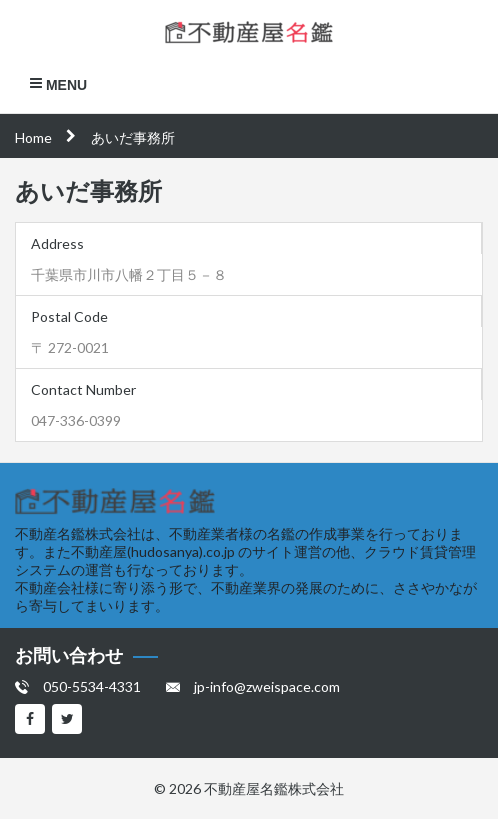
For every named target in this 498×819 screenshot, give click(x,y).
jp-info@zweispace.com (267, 686)
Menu (58, 84)
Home (33, 137)
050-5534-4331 (92, 686)
